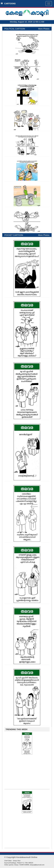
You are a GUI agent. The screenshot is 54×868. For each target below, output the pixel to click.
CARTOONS (8, 4)
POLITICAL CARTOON (15, 29)
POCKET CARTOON (14, 235)
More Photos (44, 29)
